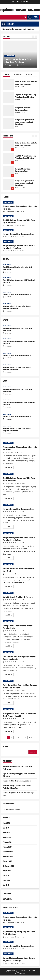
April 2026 (6, 833)
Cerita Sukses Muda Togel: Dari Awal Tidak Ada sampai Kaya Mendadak (20, 686)
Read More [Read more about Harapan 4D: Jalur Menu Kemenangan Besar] (9, 527)
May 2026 (6, 828)
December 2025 (8, 852)
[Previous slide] (33, 37)
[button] (3, 17)
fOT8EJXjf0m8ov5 (11, 65)
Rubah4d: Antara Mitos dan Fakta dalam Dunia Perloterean (8, 84)
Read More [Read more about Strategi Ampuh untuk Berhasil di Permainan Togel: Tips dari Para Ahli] (9, 732)
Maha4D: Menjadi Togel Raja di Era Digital (18, 597)
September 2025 (8, 866)
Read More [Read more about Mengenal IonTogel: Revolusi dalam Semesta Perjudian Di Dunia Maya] (9, 558)
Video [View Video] (32, 17)
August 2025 (7, 871)
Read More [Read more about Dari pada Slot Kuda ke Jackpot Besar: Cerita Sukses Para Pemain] (9, 675)
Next (31, 738)
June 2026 (6, 823)
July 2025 (6, 875)
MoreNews (33, 970)
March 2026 (7, 837)
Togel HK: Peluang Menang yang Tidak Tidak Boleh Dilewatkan (8, 97)
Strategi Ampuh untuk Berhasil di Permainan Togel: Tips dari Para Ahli (19, 715)
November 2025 (8, 856)
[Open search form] (25, 17)
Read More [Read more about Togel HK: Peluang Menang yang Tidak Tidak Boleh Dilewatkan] (9, 499)
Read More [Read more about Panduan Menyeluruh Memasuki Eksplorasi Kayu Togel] (9, 587)
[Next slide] (36, 37)
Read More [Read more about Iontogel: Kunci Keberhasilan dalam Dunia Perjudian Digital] (9, 646)
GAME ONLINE (10, 56)
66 (26, 738)
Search (6, 746)
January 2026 (7, 847)
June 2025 (6, 880)
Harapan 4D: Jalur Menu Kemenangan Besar (8, 110)
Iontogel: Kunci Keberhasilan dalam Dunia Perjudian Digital (18, 627)
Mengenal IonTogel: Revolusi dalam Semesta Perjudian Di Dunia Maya (8, 123)
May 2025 (6, 885)
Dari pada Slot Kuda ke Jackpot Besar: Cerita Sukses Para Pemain (19, 658)
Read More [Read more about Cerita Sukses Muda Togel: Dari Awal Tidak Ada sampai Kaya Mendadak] (9, 703)
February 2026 (8, 842)
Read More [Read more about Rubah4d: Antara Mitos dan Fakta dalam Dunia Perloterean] (9, 468)
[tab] (9, 75)
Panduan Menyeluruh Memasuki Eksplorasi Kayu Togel (18, 570)
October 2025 (7, 861)
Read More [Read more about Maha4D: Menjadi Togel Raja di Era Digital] (9, 615)
